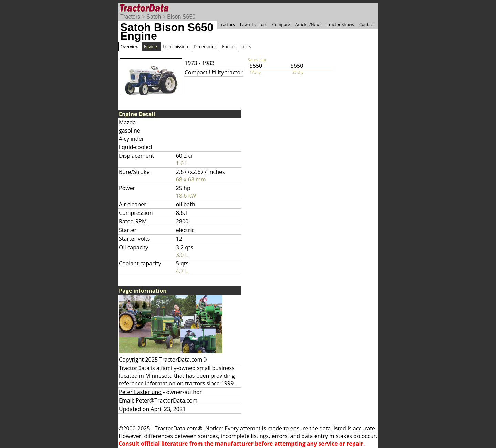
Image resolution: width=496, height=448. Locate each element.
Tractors (130, 17)
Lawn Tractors (254, 25)
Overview (130, 47)
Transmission (175, 47)
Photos (229, 47)
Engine (151, 47)
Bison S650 (181, 17)
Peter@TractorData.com (167, 400)
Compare (281, 25)
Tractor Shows (340, 25)
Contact (367, 25)
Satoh (154, 17)
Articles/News (308, 25)
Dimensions (205, 47)
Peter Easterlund (140, 392)
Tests (246, 47)
